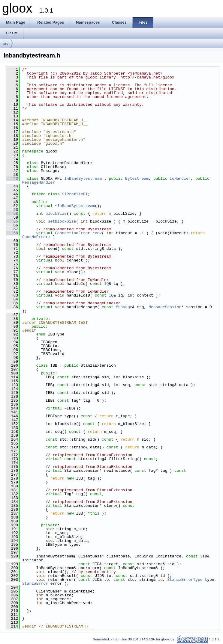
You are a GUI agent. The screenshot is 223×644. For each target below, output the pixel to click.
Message (124, 307)
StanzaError (35, 583)
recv (97, 233)
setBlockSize (62, 221)
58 (12, 214)
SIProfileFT (75, 194)
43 (12, 179)
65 (12, 221)
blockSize (56, 214)
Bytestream (137, 179)
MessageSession (165, 307)
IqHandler (180, 179)
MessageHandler (39, 182)
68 (12, 233)
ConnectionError (72, 233)
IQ (107, 284)
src (6, 43)
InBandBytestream (83, 179)
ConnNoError (35, 237)
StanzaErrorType (185, 580)
